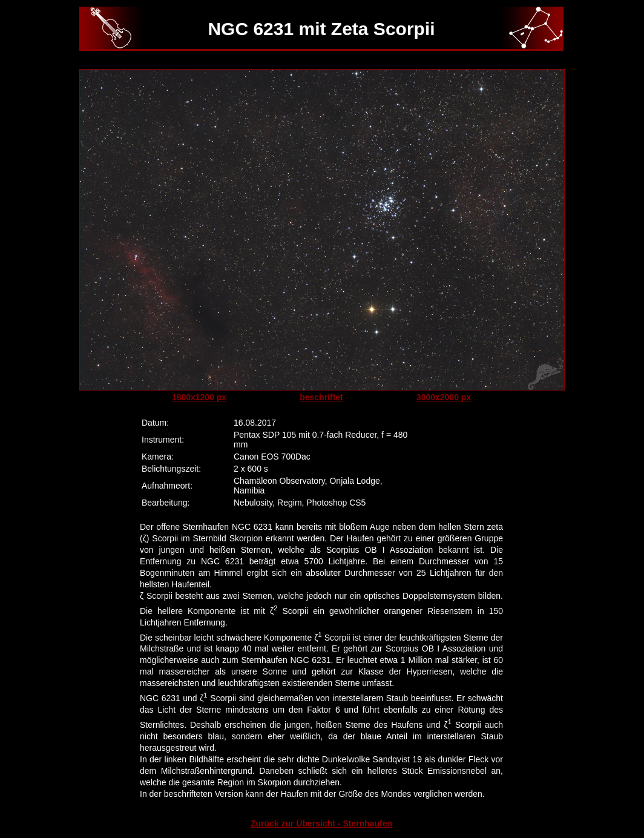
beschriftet (321, 397)
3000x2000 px (444, 397)
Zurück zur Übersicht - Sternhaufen (321, 823)
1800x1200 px (199, 397)
